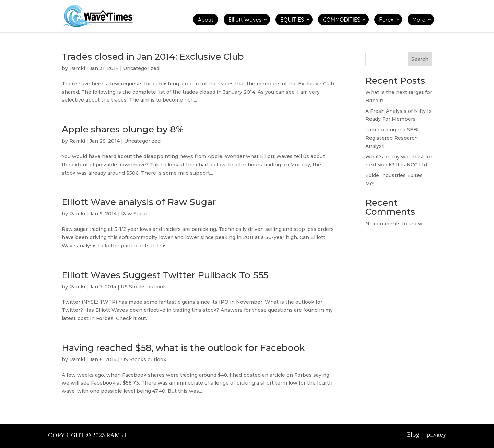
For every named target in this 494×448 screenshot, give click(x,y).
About (206, 20)
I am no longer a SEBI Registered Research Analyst (392, 138)
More (419, 20)
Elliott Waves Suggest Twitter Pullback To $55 (165, 275)
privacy (436, 435)
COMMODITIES (342, 20)
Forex (386, 20)
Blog (413, 435)
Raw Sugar (134, 214)
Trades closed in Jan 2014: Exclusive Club (153, 57)
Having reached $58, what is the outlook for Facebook (183, 348)
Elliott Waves (245, 20)
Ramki (77, 68)
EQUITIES (292, 20)
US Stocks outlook (143, 287)
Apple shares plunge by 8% (123, 129)
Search (420, 59)
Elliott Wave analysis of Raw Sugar (139, 202)
